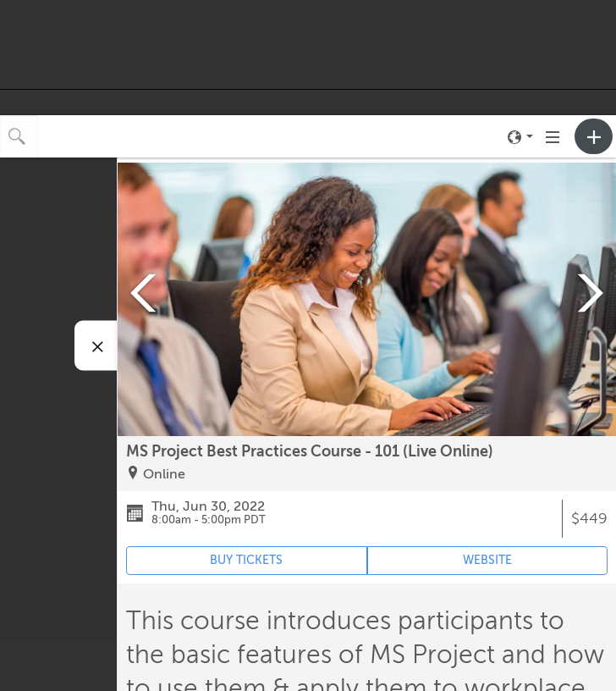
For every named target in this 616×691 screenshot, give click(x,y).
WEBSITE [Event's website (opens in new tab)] (487, 560)
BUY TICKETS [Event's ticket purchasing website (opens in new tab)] (246, 560)
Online (164, 474)
